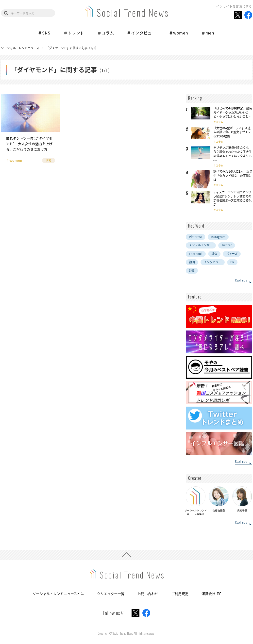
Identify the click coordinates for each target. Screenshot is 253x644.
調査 (214, 254)
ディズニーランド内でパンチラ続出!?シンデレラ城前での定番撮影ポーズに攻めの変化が (233, 198)
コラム (219, 122)
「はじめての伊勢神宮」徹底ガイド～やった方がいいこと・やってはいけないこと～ (233, 113)
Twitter (227, 245)
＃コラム (106, 33)
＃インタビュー (141, 33)
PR (232, 262)
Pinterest (195, 237)
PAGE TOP (126, 555)
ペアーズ (232, 254)
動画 (192, 262)
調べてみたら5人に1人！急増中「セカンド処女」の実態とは (233, 176)
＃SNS (44, 33)
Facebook (196, 254)
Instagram (218, 237)
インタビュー (213, 262)
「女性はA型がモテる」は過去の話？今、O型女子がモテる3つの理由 (232, 132)
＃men (208, 33)
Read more (241, 281)
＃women (179, 33)
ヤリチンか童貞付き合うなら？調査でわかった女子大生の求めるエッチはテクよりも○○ (233, 154)
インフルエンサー (201, 245)
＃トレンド (74, 33)
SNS (192, 270)
